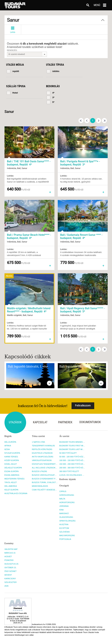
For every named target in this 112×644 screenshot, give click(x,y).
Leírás (13, 29)
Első (81, 121)
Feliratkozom (83, 405)
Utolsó (104, 121)
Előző (87, 121)
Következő (99, 121)
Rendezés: (12, 50)
